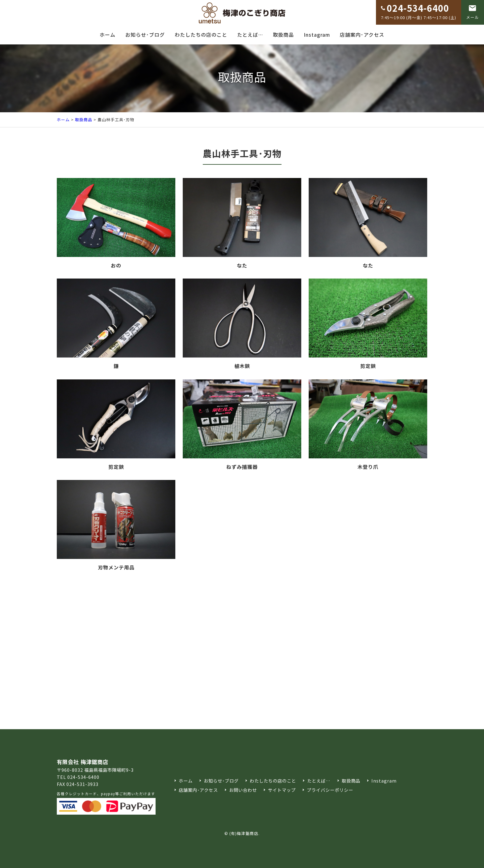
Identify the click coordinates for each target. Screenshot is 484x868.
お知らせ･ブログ (145, 35)
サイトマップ (282, 790)
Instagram (317, 35)
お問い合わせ (243, 790)
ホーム (108, 35)
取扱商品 (283, 35)
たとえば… (250, 35)
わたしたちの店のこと (201, 35)
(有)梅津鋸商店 (244, 833)
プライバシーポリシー (330, 790)
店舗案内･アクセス (362, 35)
